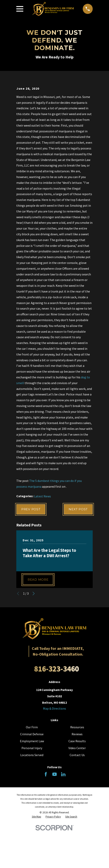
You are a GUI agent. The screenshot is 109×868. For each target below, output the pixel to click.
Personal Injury (32, 793)
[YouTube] (54, 820)
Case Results (77, 786)
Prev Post (32, 554)
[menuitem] (36, 862)
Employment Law (32, 786)
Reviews (77, 779)
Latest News (42, 540)
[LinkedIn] (63, 820)
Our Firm (32, 772)
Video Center (77, 793)
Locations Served (32, 800)
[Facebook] (46, 820)
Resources (77, 772)
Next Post (77, 554)
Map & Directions (54, 754)
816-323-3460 (56, 714)
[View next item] (34, 639)
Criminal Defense (32, 779)
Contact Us (77, 800)
